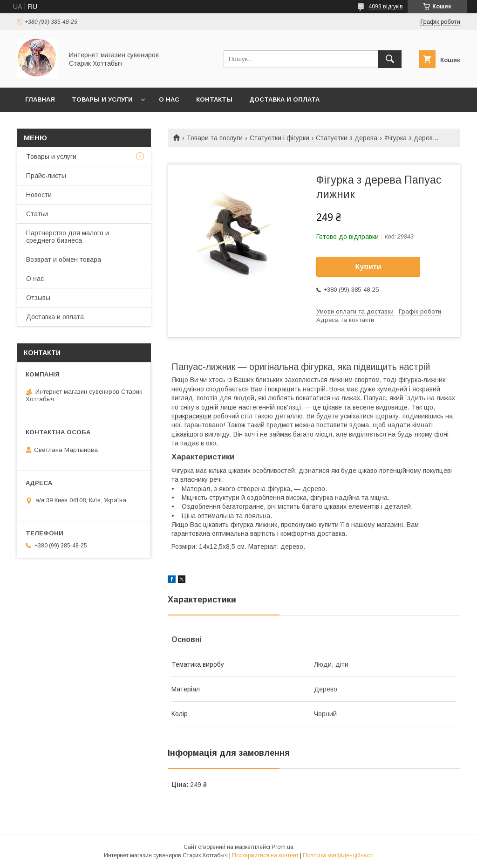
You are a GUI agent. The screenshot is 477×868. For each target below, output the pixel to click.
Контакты (214, 99)
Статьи (37, 214)
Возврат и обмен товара (64, 260)
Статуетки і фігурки (279, 138)
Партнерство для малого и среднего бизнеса (68, 237)
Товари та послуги (215, 138)
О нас (169, 99)
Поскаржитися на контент (265, 855)
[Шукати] (390, 59)
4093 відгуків (386, 7)
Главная (40, 99)
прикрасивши (191, 416)
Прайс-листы (46, 176)
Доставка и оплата (284, 99)
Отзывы (38, 298)
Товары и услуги (102, 99)
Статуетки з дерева (347, 138)
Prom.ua (283, 847)
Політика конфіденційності (338, 855)
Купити (368, 267)
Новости (39, 195)
